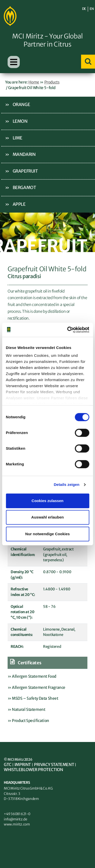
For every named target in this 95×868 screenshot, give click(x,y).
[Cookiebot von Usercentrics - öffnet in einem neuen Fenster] (68, 330)
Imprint (23, 764)
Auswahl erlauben (47, 517)
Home (34, 82)
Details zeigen (66, 484)
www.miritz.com (17, 824)
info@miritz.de (15, 819)
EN (92, 9)
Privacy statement (54, 764)
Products (52, 82)
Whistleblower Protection (33, 770)
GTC (8, 764)
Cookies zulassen (48, 501)
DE (84, 9)
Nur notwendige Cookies (48, 534)
